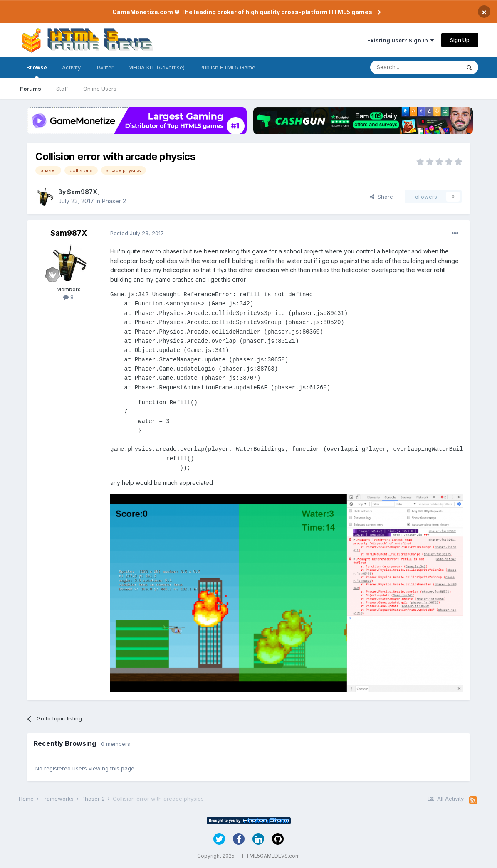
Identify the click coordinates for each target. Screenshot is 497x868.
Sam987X (82, 192)
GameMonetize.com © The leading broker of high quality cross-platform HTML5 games (242, 12)
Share (381, 197)
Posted (137, 233)
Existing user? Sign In (401, 40)
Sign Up (460, 40)
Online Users (100, 89)
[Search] (415, 67)
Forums (31, 89)
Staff (62, 89)
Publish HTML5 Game (227, 67)
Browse (37, 71)
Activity (71, 67)
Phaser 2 (114, 201)
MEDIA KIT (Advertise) (157, 67)
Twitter (105, 67)
